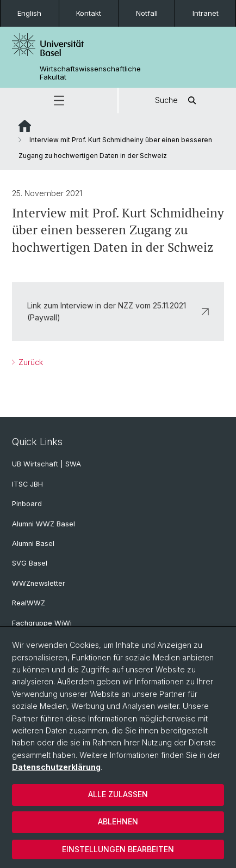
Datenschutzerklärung (56, 767)
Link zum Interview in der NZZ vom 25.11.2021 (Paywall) (118, 311)
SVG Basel (30, 563)
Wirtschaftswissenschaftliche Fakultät (90, 73)
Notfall (147, 13)
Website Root (25, 126)
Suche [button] (177, 101)
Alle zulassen (118, 794)
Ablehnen (118, 821)
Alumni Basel (33, 544)
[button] (59, 101)
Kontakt (89, 13)
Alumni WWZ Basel (44, 524)
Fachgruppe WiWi (42, 623)
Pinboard (27, 504)
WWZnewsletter (39, 583)
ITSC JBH (27, 484)
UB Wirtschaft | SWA (46, 464)
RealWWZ (29, 603)
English (29, 13)
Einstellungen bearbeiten (118, 849)
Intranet (206, 13)
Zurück (30, 362)
